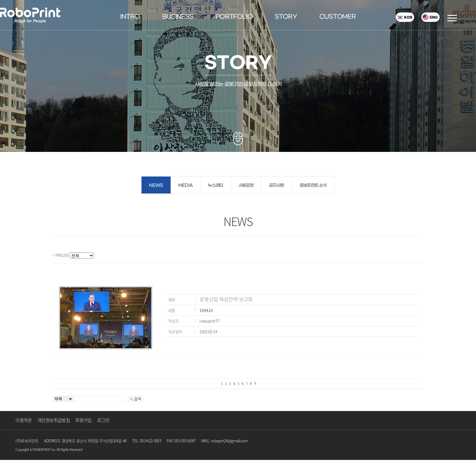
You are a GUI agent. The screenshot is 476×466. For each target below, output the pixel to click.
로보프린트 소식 (313, 185)
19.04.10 (206, 310)
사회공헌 (246, 185)
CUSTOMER (338, 17)
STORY (286, 17)
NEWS (156, 185)
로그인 (103, 420)
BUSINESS (178, 17)
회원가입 (83, 420)
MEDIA (185, 185)
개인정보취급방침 (54, 420)
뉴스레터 (215, 185)
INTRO (130, 17)
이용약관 (24, 420)
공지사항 (276, 185)
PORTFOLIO (234, 17)
